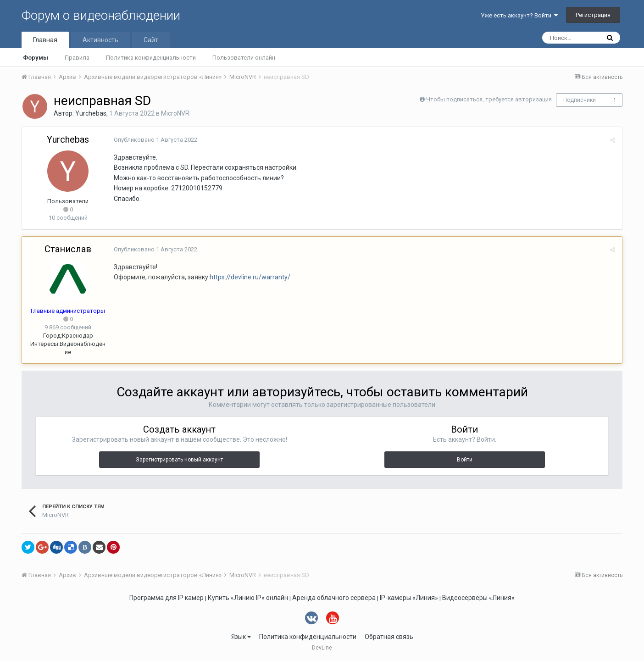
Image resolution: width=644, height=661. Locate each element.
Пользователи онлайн (244, 58)
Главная (45, 40)
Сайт (151, 40)
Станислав (68, 249)
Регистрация (593, 15)
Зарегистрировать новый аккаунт (179, 460)
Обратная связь (389, 637)
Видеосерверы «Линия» (478, 598)
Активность (100, 40)
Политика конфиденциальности (151, 58)
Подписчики (580, 100)
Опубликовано (155, 140)
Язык (241, 637)
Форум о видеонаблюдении (101, 15)
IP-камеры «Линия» (409, 598)
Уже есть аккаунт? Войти (519, 15)
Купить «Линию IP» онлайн (248, 598)
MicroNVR (175, 113)
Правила (77, 58)
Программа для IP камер (167, 598)
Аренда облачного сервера (334, 598)
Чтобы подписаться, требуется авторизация (489, 99)
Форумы (36, 58)
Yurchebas (91, 113)
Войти (465, 460)
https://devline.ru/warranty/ (250, 277)
